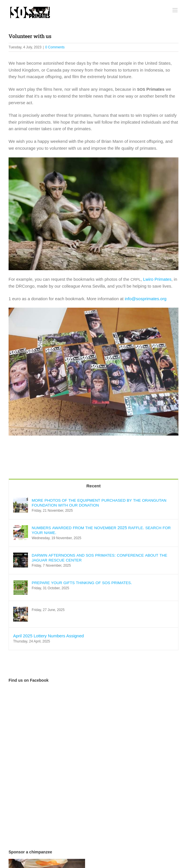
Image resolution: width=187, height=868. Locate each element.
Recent (93, 486)
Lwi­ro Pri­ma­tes (157, 279)
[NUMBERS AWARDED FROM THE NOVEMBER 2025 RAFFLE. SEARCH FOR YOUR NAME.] (21, 528)
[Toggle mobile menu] (175, 10)
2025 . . (101, 530)
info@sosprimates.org (146, 299)
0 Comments (55, 47)
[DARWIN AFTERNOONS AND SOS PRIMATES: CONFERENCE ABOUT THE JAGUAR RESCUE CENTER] (21, 556)
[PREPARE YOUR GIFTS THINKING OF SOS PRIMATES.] (21, 583)
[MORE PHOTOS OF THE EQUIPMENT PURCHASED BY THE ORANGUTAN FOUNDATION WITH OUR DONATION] (21, 501)
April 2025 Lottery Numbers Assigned (49, 636)
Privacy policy (140, 852)
